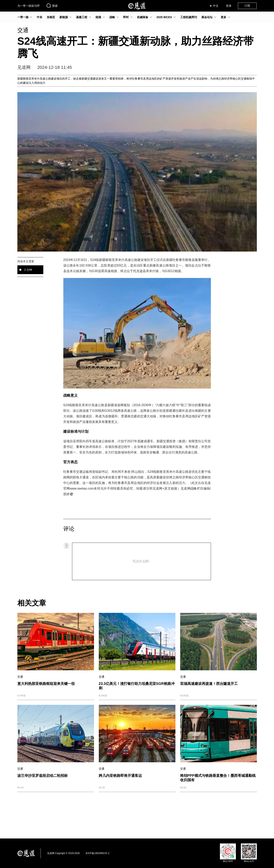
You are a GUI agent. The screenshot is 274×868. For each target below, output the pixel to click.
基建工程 (82, 17)
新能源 (64, 17)
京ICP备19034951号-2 (97, 853)
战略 (112, 17)
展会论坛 (207, 17)
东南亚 (51, 17)
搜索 (52, 6)
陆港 (98, 17)
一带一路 (23, 17)
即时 (126, 17)
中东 (40, 17)
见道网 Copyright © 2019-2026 (63, 853)
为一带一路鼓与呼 (29, 6)
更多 (224, 17)
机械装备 (143, 17)
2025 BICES (164, 17)
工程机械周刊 (189, 17)
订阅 (247, 6)
